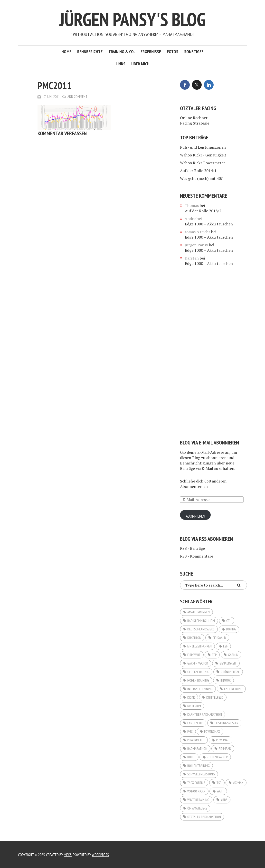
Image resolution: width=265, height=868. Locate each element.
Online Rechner (194, 118)
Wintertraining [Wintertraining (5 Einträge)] (198, 800)
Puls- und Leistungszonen (203, 147)
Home (66, 52)
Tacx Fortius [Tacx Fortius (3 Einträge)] (196, 783)
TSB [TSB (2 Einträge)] (219, 783)
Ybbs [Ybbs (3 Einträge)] (224, 800)
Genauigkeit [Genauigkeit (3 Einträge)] (228, 663)
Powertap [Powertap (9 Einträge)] (223, 740)
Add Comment (78, 97)
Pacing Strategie (195, 123)
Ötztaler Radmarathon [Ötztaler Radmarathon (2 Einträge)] (204, 817)
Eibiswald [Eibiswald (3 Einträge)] (219, 638)
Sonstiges (194, 52)
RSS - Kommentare (197, 556)
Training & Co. (122, 52)
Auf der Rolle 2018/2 (203, 211)
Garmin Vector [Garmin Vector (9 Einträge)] (198, 663)
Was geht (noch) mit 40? (201, 178)
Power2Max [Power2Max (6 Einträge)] (212, 732)
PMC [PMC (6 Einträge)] (190, 732)
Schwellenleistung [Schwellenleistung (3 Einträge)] (201, 774)
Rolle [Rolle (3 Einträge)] (191, 757)
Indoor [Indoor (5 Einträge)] (226, 680)
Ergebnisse (151, 52)
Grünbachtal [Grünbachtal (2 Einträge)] (230, 672)
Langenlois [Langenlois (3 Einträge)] (195, 723)
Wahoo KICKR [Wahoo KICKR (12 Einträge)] (196, 791)
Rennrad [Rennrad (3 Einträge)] (225, 749)
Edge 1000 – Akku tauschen (209, 224)
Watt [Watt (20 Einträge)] (220, 791)
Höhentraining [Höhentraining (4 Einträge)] (198, 680)
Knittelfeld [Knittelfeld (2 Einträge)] (215, 697)
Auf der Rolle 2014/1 (198, 171)
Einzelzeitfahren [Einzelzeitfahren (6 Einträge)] (199, 646)
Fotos (173, 52)
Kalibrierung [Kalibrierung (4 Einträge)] (233, 689)
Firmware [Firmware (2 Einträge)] (194, 655)
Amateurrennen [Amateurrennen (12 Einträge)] (199, 612)
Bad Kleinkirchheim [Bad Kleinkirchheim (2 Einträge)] (201, 621)
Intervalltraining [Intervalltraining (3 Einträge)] (200, 689)
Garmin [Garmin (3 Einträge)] (233, 655)
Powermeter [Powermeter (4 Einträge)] (196, 740)
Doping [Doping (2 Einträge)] (231, 629)
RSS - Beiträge (192, 548)
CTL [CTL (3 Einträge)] (229, 621)
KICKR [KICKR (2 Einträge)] (191, 697)
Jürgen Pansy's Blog (133, 19)
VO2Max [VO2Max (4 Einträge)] (238, 783)
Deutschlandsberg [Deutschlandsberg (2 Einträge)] (201, 629)
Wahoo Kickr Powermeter (203, 163)
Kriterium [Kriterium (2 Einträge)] (194, 706)
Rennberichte (90, 52)
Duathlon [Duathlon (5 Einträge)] (194, 638)
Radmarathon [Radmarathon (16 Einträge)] (197, 749)
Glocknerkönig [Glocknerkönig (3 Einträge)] (198, 672)
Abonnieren (196, 516)
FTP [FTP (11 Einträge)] (214, 655)
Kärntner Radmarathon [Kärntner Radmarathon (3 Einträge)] (205, 714)
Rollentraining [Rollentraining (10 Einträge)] (199, 766)
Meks (68, 855)
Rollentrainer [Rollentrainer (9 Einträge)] (217, 757)
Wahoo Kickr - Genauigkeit (203, 155)
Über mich (140, 64)
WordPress (100, 855)
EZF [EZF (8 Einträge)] (225, 646)
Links (121, 64)
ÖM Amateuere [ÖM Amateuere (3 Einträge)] (197, 808)
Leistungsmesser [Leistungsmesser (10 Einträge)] (226, 723)
